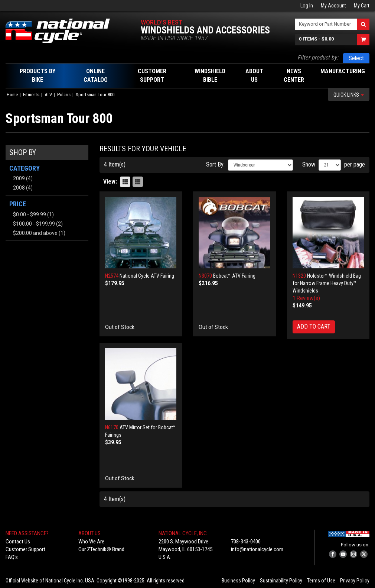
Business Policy (238, 581)
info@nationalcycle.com (257, 549)
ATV (48, 95)
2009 (19, 178)
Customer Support (25, 549)
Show (309, 164)
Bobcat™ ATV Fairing (234, 276)
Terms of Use (321, 581)
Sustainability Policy (281, 581)
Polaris (64, 95)
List (138, 182)
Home (12, 95)
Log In (307, 6)
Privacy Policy (355, 581)
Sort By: (215, 164)
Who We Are (91, 542)
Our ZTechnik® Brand (101, 549)
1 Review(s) (306, 298)
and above (35, 233)
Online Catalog (96, 75)
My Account (333, 6)
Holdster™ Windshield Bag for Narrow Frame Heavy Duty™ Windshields (327, 283)
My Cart (362, 6)
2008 (19, 188)
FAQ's (12, 557)
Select (356, 58)
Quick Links (349, 95)
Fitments (31, 95)
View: (110, 182)
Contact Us (18, 542)
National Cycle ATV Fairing (147, 276)
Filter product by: (318, 57)
